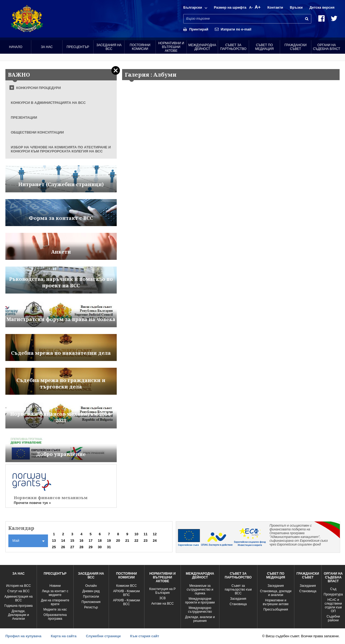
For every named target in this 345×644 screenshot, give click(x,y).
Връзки (296, 7)
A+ (258, 7)
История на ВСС (18, 586)
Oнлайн (91, 586)
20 (118, 541)
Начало (16, 47)
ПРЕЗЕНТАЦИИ (24, 117)
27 (72, 547)
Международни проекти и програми (200, 601)
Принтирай (199, 29)
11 (146, 534)
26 (63, 547)
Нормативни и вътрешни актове (171, 47)
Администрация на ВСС (18, 598)
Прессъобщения (276, 609)
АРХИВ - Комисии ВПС (127, 593)
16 (81, 541)
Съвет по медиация (265, 47)
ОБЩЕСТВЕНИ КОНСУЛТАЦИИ (37, 132)
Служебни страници (103, 636)
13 (54, 541)
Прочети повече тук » (32, 503)
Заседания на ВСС (109, 47)
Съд (333, 589)
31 (109, 547)
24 (155, 541)
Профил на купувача (23, 636)
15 (72, 541)
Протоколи (91, 597)
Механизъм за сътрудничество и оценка (200, 590)
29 (91, 547)
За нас (47, 47)
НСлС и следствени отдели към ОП (333, 605)
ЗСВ (163, 598)
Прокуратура (333, 594)
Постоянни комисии (140, 47)
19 (109, 541)
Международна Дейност (202, 47)
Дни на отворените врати (55, 602)
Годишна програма (18, 606)
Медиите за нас (55, 609)
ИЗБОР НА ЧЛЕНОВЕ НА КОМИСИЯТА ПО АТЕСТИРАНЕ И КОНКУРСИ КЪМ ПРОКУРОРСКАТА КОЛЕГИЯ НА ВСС (61, 149)
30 (100, 547)
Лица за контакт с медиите (55, 593)
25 (54, 547)
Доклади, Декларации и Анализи (19, 615)
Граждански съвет (295, 47)
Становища (238, 604)
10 (136, 534)
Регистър (91, 607)
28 (81, 547)
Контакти (275, 7)
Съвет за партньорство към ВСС (238, 590)
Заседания (238, 599)
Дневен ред (91, 591)
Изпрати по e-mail (236, 29)
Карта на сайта (63, 636)
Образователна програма (55, 617)
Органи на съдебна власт (327, 47)
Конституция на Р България (163, 591)
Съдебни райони (333, 618)
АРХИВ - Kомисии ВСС (126, 602)
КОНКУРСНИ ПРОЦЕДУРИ (39, 88)
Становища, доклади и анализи (276, 593)
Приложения (91, 602)
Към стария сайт (145, 636)
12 (155, 534)
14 (63, 541)
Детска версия (322, 7)
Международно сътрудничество (200, 610)
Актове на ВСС (162, 604)
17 (91, 541)
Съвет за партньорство (233, 47)
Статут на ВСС (18, 591)
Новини (55, 586)
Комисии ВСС (126, 586)
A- (251, 7)
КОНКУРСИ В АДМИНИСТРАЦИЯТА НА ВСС (48, 103)
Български (193, 7)
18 (100, 541)
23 (146, 541)
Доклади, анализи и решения (200, 619)
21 (127, 541)
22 (136, 541)
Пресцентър (78, 47)
